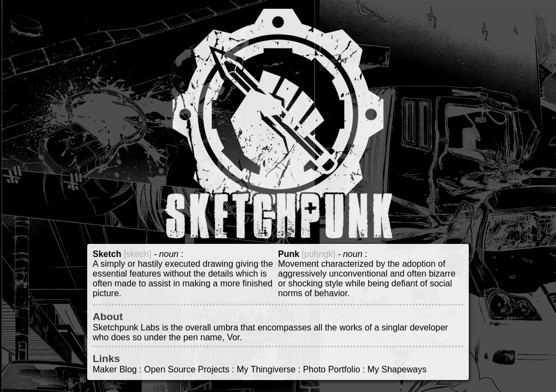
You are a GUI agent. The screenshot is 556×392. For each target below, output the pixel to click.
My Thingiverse (266, 369)
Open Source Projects (187, 369)
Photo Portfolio (332, 369)
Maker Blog (115, 369)
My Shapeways (397, 369)
